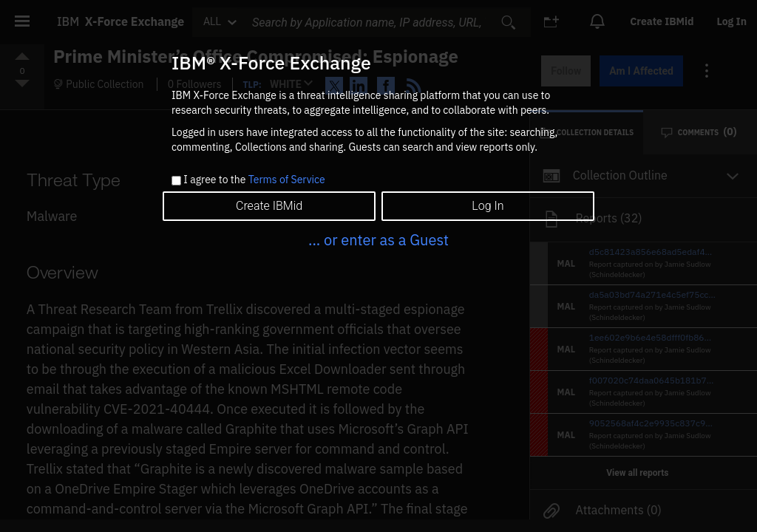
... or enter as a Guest (378, 240)
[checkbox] (176, 181)
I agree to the (254, 180)
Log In (488, 206)
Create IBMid (269, 206)
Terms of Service (287, 180)
